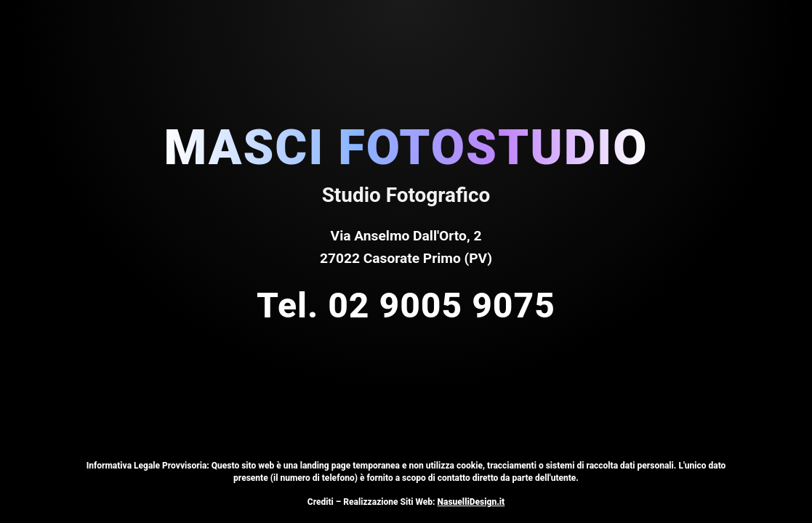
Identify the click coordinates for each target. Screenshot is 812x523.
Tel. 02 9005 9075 (406, 305)
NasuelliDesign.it (471, 502)
